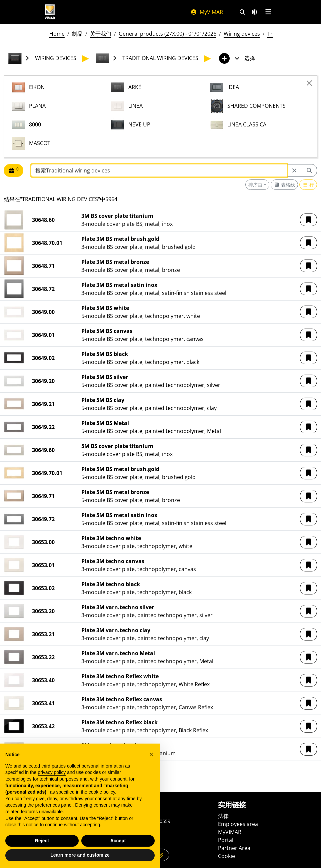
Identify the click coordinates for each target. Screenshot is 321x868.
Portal (226, 840)
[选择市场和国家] (254, 12)
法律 (223, 816)
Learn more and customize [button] (80, 855)
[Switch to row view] (308, 185)
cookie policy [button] (102, 792)
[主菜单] (268, 12)
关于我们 (101, 34)
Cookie (226, 856)
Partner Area (234, 848)
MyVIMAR (207, 12)
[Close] (309, 83)
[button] (308, 220)
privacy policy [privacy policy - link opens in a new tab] (52, 772)
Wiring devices (242, 34)
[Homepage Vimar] (50, 12)
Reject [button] (42, 841)
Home (57, 34)
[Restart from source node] (294, 170)
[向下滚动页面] (160, 855)
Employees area (238, 824)
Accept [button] (118, 841)
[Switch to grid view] (284, 185)
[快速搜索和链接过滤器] (242, 12)
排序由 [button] (255, 185)
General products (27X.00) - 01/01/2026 (167, 34)
